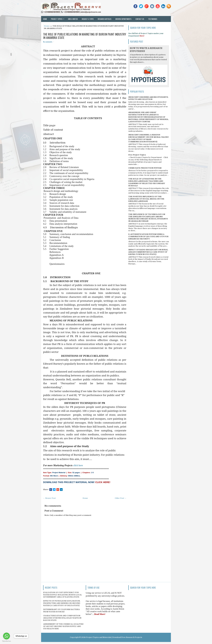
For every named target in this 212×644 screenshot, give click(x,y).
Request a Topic (88, 19)
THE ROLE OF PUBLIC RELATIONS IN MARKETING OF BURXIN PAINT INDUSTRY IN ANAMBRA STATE (85, 36)
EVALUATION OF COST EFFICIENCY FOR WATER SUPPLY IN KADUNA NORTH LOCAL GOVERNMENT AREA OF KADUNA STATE (62, 595)
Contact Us (140, 19)
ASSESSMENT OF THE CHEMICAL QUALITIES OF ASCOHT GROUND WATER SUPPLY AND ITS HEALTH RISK (63, 626)
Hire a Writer (73, 19)
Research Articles (105, 19)
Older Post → (121, 498)
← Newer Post (49, 498)
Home (45, 19)
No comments (48, 42)
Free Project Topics (137, 155)
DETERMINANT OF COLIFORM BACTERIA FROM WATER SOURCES (61, 611)
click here (78, 465)
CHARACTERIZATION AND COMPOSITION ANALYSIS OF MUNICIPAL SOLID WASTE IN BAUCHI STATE (62, 618)
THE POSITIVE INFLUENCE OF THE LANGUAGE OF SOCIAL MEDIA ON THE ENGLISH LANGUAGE (146, 199)
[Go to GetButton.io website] (6, 641)
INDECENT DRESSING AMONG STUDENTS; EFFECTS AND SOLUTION (148, 98)
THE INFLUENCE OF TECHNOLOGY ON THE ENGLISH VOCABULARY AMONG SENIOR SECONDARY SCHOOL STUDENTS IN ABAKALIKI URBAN (148, 218)
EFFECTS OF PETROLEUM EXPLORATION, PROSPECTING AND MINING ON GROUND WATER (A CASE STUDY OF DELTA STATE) (62, 603)
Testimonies (153, 19)
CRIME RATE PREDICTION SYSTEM (145, 168)
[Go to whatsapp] (6, 636)
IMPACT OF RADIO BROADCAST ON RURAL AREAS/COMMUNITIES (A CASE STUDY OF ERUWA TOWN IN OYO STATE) (148, 252)
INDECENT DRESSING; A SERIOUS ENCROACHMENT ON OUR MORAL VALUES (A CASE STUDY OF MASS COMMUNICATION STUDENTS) (148, 138)
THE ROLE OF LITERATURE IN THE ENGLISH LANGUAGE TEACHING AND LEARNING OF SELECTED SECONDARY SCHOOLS (147, 182)
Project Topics (58, 18)
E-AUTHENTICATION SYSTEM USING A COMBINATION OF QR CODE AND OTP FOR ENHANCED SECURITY (148, 237)
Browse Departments (123, 19)
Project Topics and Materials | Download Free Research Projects (114, 637)
